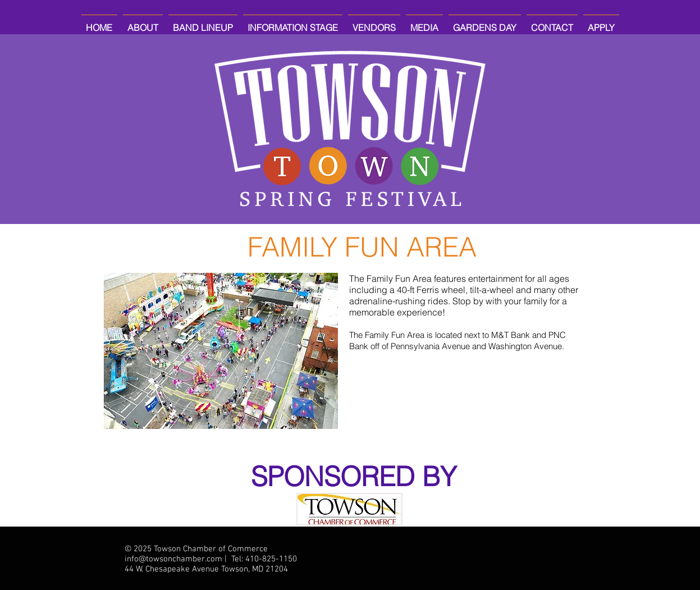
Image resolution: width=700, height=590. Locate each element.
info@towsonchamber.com (173, 559)
